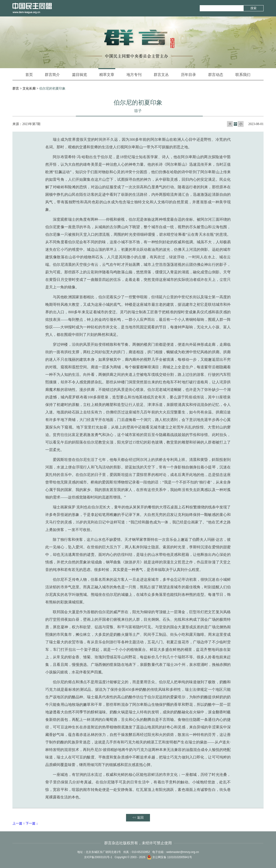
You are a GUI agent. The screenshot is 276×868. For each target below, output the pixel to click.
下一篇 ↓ (32, 823)
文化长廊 (29, 88)
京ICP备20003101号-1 (98, 857)
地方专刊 (134, 75)
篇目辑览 (80, 75)
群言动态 (216, 75)
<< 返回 (138, 818)
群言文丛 (161, 75)
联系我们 (243, 75)
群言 (16, 88)
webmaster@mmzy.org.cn (183, 852)
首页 (29, 75)
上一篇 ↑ (19, 823)
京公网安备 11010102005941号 (169, 857)
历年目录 (188, 75)
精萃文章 (107, 72)
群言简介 (52, 75)
